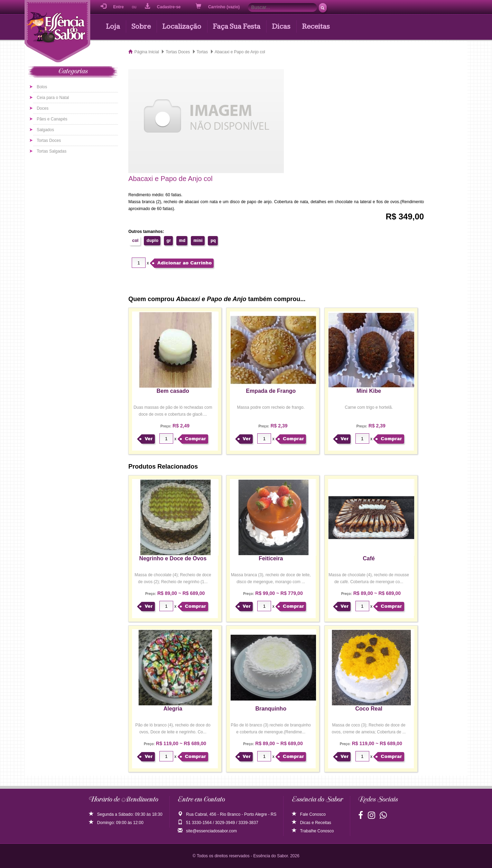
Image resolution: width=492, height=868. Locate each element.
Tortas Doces (49, 141)
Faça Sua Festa (236, 26)
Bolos (42, 87)
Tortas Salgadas (52, 151)
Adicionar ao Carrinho (185, 263)
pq (213, 241)
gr (169, 241)
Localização (182, 26)
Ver (148, 439)
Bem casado (173, 391)
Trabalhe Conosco (313, 831)
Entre (112, 6)
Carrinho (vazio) (218, 6)
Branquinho (271, 709)
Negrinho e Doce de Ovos (173, 558)
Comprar (196, 439)
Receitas (316, 26)
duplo (152, 241)
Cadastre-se (163, 6)
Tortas (202, 52)
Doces (43, 108)
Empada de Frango (271, 391)
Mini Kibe (369, 391)
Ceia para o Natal (53, 98)
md (182, 241)
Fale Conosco (309, 814)
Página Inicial (146, 52)
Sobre (141, 26)
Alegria (173, 709)
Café (369, 558)
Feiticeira (271, 558)
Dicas (281, 26)
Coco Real (369, 709)
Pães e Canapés (52, 119)
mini (198, 241)
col (135, 241)
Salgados (45, 130)
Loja (113, 26)
